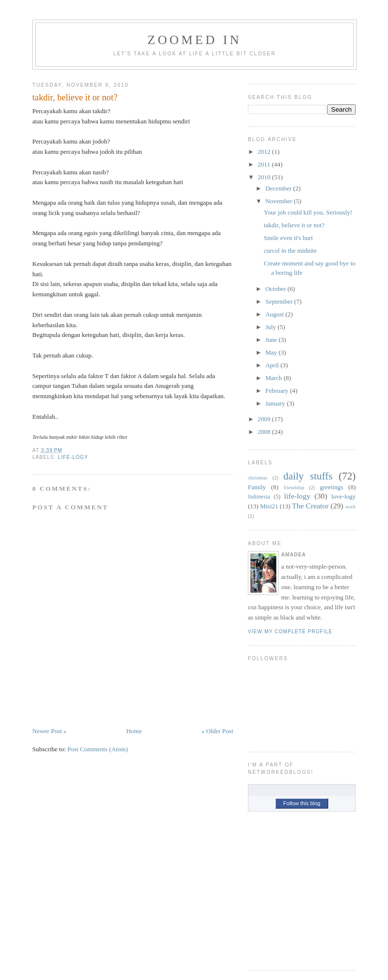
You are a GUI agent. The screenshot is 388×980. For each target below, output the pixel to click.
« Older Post (217, 731)
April (272, 365)
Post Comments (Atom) (98, 749)
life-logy (73, 457)
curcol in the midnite (290, 251)
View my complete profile (290, 632)
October (276, 289)
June (271, 340)
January (275, 403)
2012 (264, 152)
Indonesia (259, 497)
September (279, 301)
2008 (264, 432)
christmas (258, 478)
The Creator (310, 506)
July (271, 327)
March (274, 378)
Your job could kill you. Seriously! (308, 212)
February (277, 391)
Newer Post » (49, 731)
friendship (294, 488)
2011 (264, 164)
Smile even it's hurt (288, 238)
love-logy (343, 496)
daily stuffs (308, 476)
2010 (264, 177)
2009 (264, 419)
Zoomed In (194, 40)
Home (134, 731)
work (351, 507)
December (279, 188)
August (275, 314)
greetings (332, 487)
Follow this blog (302, 803)
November (279, 201)
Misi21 (269, 506)
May (271, 352)
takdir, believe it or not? (75, 97)
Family (257, 487)
